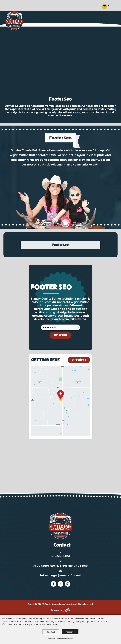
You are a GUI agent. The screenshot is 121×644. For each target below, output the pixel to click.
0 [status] (108, 6)
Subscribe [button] (60, 335)
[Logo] (61, 526)
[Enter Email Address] (60, 327)
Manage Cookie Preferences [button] (60, 639)
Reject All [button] (51, 632)
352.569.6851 (60, 556)
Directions (79, 360)
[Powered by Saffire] (67, 610)
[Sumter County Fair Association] (14, 21)
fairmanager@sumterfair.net (60, 575)
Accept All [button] (70, 632)
